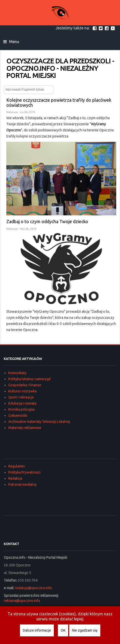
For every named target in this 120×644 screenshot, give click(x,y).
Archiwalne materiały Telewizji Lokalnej (39, 422)
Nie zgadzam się (85, 630)
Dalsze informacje (37, 630)
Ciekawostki (18, 415)
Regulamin (17, 466)
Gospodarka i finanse (25, 385)
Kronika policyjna (21, 409)
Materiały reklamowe (25, 428)
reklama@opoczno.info (22, 601)
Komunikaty (17, 373)
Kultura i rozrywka (22, 391)
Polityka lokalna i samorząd (29, 379)
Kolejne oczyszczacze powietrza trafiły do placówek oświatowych (59, 102)
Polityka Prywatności (24, 472)
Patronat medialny (22, 484)
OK (63, 630)
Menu (11, 42)
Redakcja (15, 478)
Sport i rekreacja (21, 397)
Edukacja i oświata (22, 403)
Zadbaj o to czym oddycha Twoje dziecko (47, 221)
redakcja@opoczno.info (33, 588)
